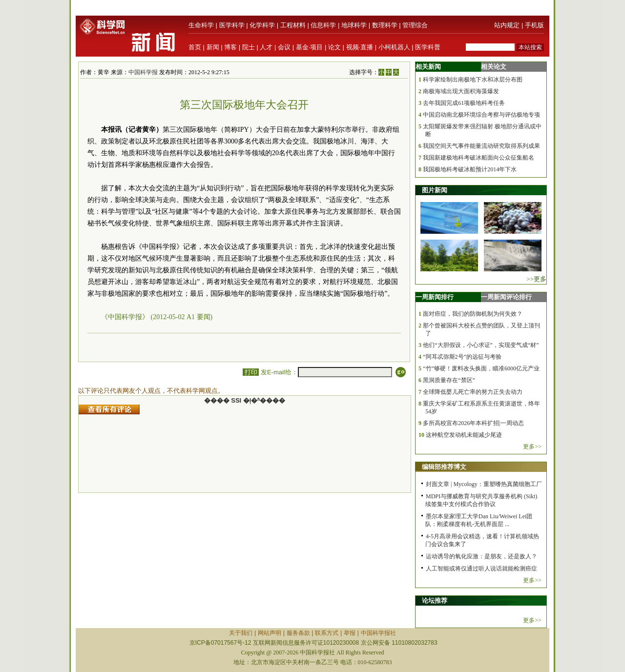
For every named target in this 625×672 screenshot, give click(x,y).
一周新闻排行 (435, 297)
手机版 (534, 25)
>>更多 (536, 279)
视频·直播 (360, 47)
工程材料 (293, 25)
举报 (350, 633)
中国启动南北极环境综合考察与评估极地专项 (481, 115)
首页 (195, 47)
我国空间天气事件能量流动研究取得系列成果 (481, 146)
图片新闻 (435, 190)
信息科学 (323, 25)
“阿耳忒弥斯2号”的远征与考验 (462, 357)
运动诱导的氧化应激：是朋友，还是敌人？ (481, 556)
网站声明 (270, 633)
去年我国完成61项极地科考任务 (464, 103)
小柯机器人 (394, 47)
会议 (284, 47)
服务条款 (298, 633)
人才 (266, 47)
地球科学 (354, 25)
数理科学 (385, 25)
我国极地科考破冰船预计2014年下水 (470, 169)
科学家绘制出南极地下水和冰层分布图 (473, 80)
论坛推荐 (435, 601)
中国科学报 (143, 72)
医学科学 (232, 25)
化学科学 (262, 25)
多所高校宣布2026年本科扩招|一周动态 (473, 423)
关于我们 (241, 633)
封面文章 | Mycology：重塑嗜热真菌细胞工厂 (484, 484)
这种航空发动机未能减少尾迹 (464, 435)
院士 (249, 47)
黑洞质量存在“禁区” (449, 380)
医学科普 (428, 47)
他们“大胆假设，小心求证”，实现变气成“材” (481, 345)
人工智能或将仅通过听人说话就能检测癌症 (481, 569)
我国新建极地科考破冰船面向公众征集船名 (479, 158)
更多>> (532, 447)
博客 (230, 47)
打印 (251, 372)
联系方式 (327, 633)
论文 (334, 47)
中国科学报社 (378, 633)
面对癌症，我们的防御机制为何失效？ (473, 314)
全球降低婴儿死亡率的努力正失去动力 (473, 392)
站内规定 (507, 25)
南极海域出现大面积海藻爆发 (461, 91)
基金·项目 (310, 47)
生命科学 (201, 25)
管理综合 (415, 25)
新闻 (213, 47)
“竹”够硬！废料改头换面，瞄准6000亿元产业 (481, 368)
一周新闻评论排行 (506, 297)
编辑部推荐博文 (444, 467)
